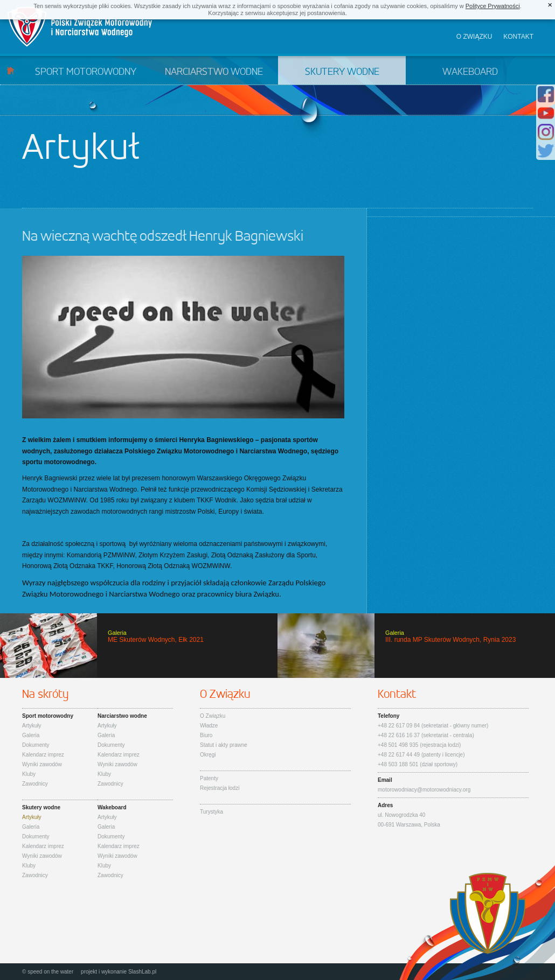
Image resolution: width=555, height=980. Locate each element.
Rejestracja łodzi (220, 788)
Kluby (29, 774)
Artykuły (32, 726)
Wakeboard (470, 72)
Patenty (209, 778)
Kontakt (518, 37)
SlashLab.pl (142, 972)
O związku (474, 37)
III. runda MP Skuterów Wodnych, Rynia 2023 (416, 646)
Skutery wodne (342, 72)
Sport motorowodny (86, 72)
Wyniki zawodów (42, 764)
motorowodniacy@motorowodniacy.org (424, 790)
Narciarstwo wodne (214, 72)
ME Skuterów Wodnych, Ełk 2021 (139, 646)
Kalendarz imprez (43, 755)
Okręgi (208, 755)
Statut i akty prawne (224, 745)
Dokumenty (36, 745)
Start (11, 70)
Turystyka (211, 812)
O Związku (213, 716)
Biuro (206, 735)
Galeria (31, 735)
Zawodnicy (35, 784)
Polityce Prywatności (493, 6)
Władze (209, 726)
